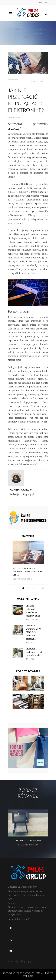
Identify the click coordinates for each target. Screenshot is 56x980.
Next (43, 588)
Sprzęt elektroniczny (37, 29)
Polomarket (14, 903)
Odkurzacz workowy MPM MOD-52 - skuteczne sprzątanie (34, 632)
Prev (13, 588)
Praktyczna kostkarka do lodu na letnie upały (35, 652)
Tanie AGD (30, 642)
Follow (43, 2)
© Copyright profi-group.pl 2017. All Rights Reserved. (28, 975)
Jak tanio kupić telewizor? (28, 841)
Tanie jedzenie (32, 619)
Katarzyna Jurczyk (21, 490)
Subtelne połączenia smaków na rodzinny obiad (33, 611)
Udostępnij (39, 82)
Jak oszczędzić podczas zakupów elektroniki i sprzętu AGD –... (27, 572)
